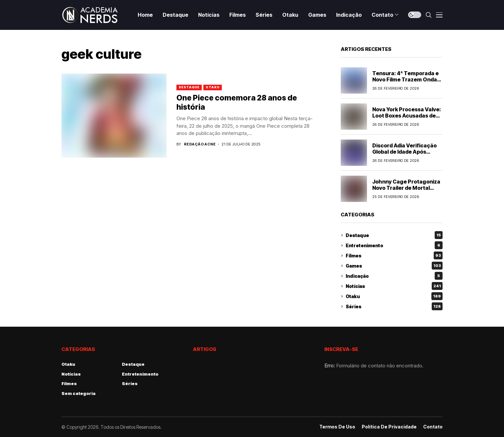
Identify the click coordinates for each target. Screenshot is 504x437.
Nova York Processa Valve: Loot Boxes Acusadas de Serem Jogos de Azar (407, 116)
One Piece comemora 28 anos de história (237, 102)
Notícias (394, 286)
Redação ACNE (200, 144)
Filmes (394, 255)
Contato (433, 427)
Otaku (213, 87)
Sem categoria (79, 393)
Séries (394, 306)
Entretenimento (394, 245)
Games (394, 266)
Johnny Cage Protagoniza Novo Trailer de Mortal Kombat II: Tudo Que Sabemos (406, 191)
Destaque (189, 87)
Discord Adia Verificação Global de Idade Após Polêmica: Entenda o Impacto (404, 155)
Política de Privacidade (389, 427)
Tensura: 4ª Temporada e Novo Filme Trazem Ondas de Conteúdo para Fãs (406, 79)
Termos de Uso (337, 427)
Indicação (394, 276)
